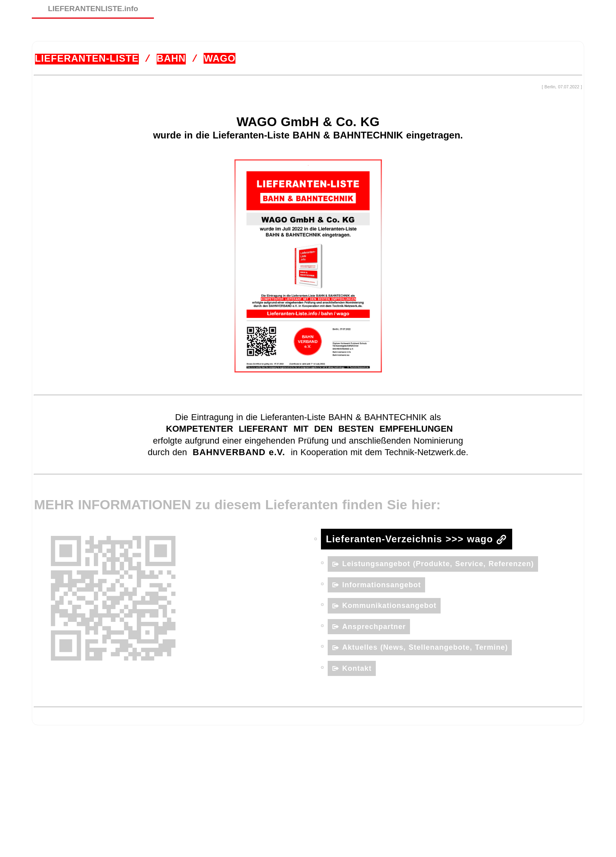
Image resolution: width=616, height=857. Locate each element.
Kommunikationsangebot (390, 605)
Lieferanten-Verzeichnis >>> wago (410, 539)
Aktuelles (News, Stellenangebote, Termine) (425, 647)
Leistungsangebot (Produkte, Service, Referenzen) (438, 563)
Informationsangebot (382, 584)
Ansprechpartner (374, 626)
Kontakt (357, 668)
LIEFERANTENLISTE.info (93, 9)
